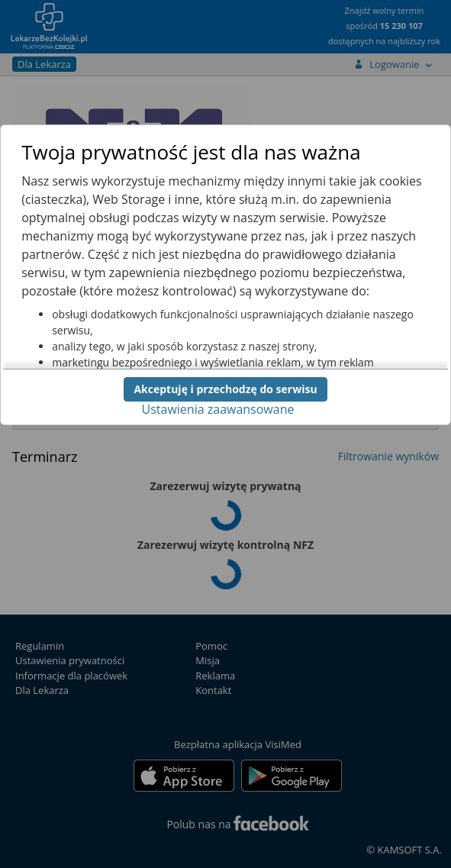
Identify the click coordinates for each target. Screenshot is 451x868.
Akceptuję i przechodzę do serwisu (225, 389)
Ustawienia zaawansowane (218, 409)
